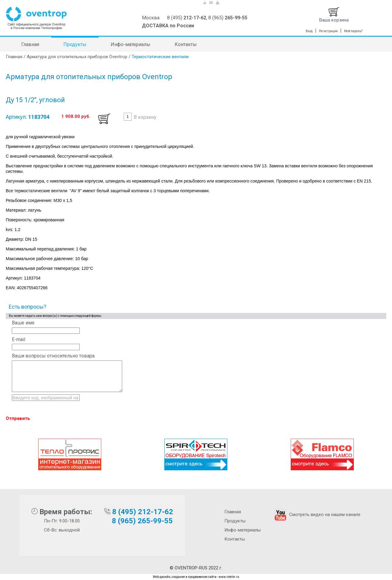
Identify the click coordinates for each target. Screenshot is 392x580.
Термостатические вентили (160, 57)
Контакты (186, 44)
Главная (30, 44)
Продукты (75, 44)
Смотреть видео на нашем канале (317, 515)
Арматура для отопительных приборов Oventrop (77, 57)
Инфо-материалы (131, 44)
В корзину (145, 117)
